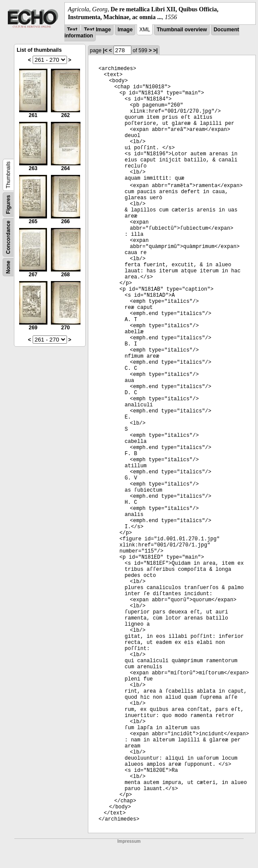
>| (155, 50)
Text (72, 30)
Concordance (8, 237)
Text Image (97, 30)
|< (105, 50)
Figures (8, 205)
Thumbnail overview (182, 30)
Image (125, 30)
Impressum (129, 841)
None (8, 267)
